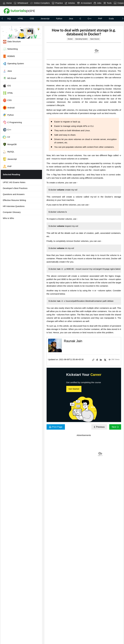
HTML (20, 19)
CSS (32, 19)
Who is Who (8, 218)
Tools (108, 3)
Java (71, 19)
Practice (57, 3)
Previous (99, 427)
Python (59, 19)
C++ (89, 19)
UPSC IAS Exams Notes (14, 182)
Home (7, 3)
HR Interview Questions (14, 206)
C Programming (12, 122)
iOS (7, 86)
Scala (111, 19)
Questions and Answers (14, 194)
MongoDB (10, 144)
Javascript (45, 19)
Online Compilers (40, 3)
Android (9, 108)
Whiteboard (21, 3)
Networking (10, 49)
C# (6, 137)
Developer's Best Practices (15, 188)
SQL (9, 19)
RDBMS (9, 56)
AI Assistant (84, 3)
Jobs (98, 3)
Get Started (74, 389)
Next (115, 427)
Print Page (56, 427)
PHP (100, 19)
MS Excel (9, 78)
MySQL (8, 152)
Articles (70, 3)
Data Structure (12, 42)
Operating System (13, 64)
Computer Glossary (12, 212)
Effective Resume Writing (14, 200)
